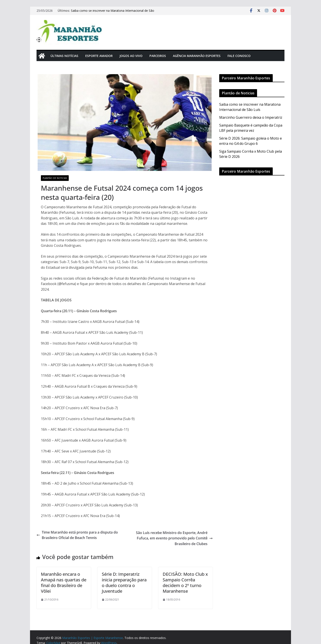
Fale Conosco (239, 56)
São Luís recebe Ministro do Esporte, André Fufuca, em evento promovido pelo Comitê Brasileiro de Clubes (174, 538)
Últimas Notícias (64, 56)
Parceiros (158, 56)
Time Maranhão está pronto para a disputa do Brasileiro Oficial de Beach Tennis (77, 535)
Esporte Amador (99, 56)
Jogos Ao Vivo (131, 56)
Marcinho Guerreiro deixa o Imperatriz (251, 117)
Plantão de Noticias (55, 178)
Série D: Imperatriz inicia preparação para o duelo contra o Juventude (124, 583)
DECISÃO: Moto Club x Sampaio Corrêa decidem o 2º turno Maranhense (185, 583)
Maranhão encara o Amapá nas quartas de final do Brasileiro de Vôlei (64, 583)
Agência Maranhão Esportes (197, 56)
